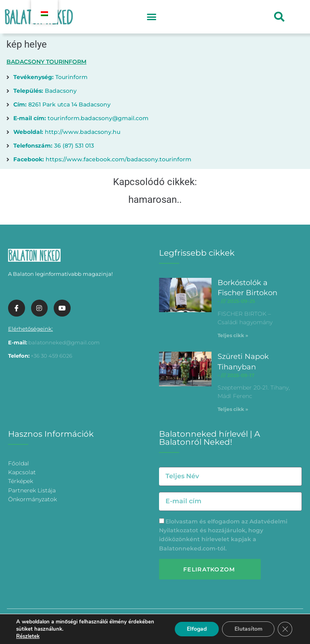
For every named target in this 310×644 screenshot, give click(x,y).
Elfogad (196, 629)
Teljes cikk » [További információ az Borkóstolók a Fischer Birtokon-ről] (233, 335)
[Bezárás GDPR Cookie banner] (285, 629)
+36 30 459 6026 (51, 356)
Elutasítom (248, 629)
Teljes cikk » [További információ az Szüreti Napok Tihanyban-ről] (233, 409)
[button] (151, 17)
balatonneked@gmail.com (64, 342)
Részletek (28, 636)
